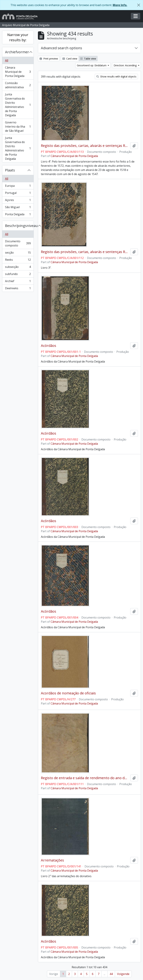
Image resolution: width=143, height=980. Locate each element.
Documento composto (18, 243)
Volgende (123, 974)
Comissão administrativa (18, 85)
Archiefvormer (17, 52)
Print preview (49, 59)
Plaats (10, 170)
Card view (70, 59)
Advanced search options (61, 48)
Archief (18, 282)
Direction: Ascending (125, 65)
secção (18, 253)
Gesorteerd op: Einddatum (92, 65)
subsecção (18, 268)
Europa (18, 186)
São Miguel (18, 208)
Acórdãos (49, 346)
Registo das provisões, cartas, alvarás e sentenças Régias (85, 146)
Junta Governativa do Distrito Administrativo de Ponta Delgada (18, 105)
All (7, 60)
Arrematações (52, 860)
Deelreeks (18, 289)
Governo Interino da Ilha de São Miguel (18, 127)
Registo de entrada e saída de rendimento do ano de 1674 (85, 778)
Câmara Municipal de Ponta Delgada (18, 72)
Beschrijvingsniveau (19, 226)
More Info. (120, 5)
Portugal (18, 194)
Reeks (18, 260)
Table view (88, 59)
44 (111, 974)
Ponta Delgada (18, 215)
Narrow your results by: (18, 37)
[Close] (139, 5)
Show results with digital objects (116, 76)
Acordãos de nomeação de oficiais (68, 693)
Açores (18, 201)
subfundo (18, 275)
